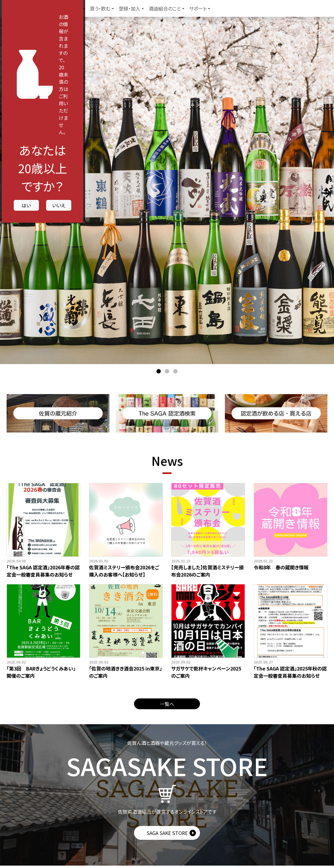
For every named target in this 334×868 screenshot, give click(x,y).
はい (126, 474)
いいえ (208, 474)
